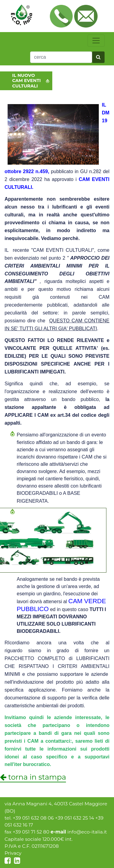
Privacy (13, 853)
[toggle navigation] (96, 41)
